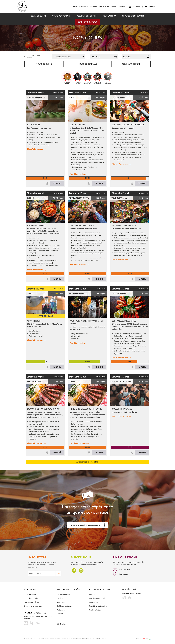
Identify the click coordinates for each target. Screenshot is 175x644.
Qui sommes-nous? (81, 6)
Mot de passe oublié (97, 598)
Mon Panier (94, 602)
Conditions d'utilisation (98, 606)
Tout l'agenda (109, 16)
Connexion (135, 7)
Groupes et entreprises (133, 16)
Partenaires (61, 610)
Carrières (94, 6)
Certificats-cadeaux (87, 22)
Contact (114, 6)
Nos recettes (104, 6)
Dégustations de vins (86, 16)
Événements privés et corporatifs (89, 525)
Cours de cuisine (38, 16)
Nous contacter (122, 570)
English (122, 6)
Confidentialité (95, 610)
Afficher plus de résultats (87, 462)
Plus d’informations (37, 149)
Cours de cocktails (61, 16)
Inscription (93, 594)
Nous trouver (121, 574)
